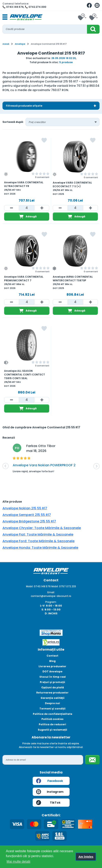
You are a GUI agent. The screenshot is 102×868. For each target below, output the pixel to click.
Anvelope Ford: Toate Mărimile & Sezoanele (38, 541)
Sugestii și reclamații (52, 730)
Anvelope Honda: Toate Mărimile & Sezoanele (40, 548)
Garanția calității (53, 698)
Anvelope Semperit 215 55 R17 (27, 515)
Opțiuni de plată (53, 687)
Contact (52, 656)
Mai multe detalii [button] (18, 862)
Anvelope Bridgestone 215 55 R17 (29, 521)
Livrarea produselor (52, 666)
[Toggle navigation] (5, 17)
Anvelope (20, 44)
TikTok (48, 803)
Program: (51, 602)
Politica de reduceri (52, 724)
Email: (51, 592)
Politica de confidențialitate (53, 714)
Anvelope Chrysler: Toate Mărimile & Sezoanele (42, 528)
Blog (52, 661)
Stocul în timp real (53, 677)
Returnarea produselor (52, 693)
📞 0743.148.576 (13, 7)
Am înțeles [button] (86, 857)
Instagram (50, 792)
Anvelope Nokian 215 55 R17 (25, 508)
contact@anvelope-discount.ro (51, 596)
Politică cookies (52, 719)
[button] (6, 466)
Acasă (6, 44)
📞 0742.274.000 (36, 7)
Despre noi (52, 703)
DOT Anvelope (52, 671)
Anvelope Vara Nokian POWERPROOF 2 (44, 465)
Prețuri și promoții (52, 682)
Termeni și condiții (52, 709)
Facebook (50, 781)
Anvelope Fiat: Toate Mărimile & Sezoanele (38, 534)
